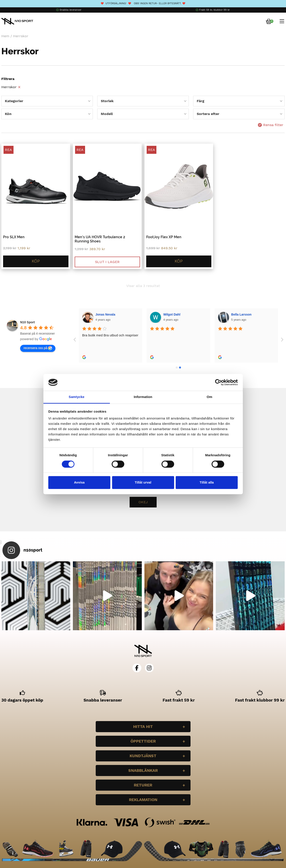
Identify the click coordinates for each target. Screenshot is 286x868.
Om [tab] (209, 397)
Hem (5, 36)
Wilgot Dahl (104, 314)
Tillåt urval (143, 483)
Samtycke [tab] (77, 397)
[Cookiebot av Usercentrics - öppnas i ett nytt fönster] (218, 382)
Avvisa (79, 483)
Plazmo (237, 314)
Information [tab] (143, 397)
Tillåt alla (207, 483)
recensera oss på (38, 348)
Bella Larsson (174, 314)
